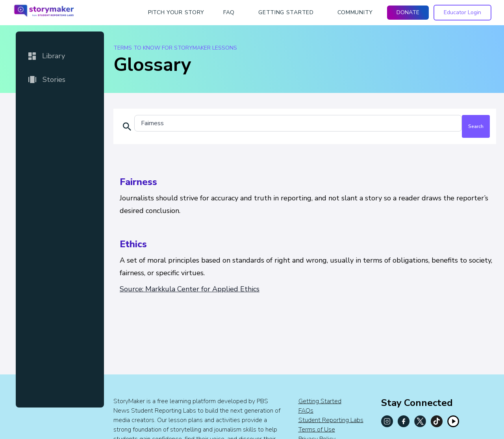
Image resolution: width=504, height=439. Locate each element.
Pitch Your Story (176, 12)
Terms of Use (317, 430)
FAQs (306, 411)
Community (355, 12)
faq (229, 12)
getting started (286, 12)
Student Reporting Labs (331, 420)
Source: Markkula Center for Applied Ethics (190, 289)
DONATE (408, 12)
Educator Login (462, 12)
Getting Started (320, 401)
